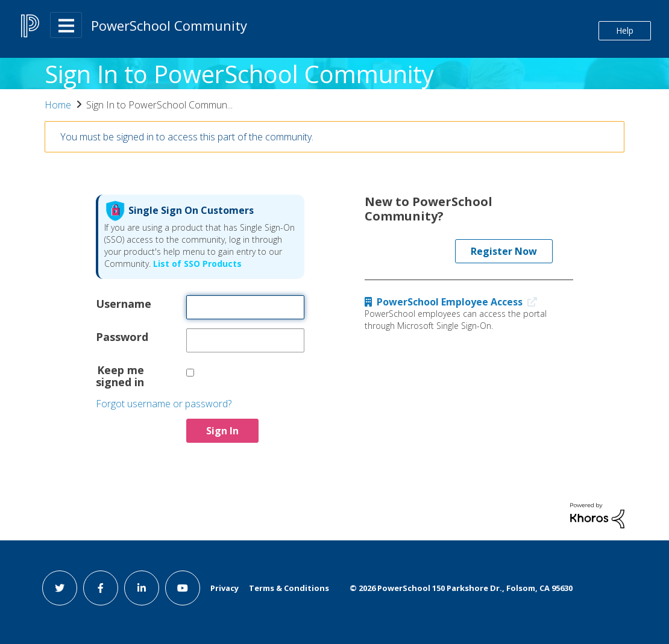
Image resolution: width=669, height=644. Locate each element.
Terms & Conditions (289, 588)
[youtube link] (183, 588)
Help (625, 30)
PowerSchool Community (169, 25)
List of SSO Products (196, 264)
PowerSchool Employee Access (454, 302)
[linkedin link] (142, 588)
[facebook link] (101, 588)
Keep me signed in (120, 375)
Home (58, 105)
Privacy (225, 588)
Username (120, 303)
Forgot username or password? (164, 404)
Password (120, 336)
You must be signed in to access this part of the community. (187, 137)
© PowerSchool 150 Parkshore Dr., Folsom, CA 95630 (461, 588)
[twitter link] (60, 588)
